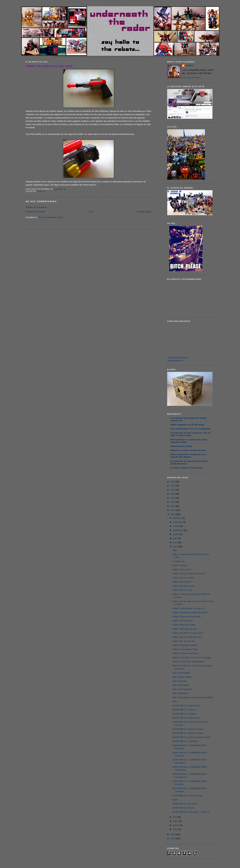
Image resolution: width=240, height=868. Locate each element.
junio (175, 542)
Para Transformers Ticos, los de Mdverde (190, 429)
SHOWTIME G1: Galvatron (184, 714)
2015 (173, 494)
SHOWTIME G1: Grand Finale (186, 706)
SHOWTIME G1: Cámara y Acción (188, 729)
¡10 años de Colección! (178, 358)
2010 (173, 514)
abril (175, 817)
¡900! (175, 550)
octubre (177, 526)
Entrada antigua (144, 212)
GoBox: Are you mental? (183, 578)
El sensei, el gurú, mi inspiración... (187, 468)
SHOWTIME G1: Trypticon (184, 710)
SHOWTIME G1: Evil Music (185, 804)
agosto (176, 534)
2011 (173, 510)
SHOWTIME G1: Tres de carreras (187, 796)
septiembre (178, 530)
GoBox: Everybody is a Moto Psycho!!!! (190, 612)
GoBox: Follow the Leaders (185, 645)
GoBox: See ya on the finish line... (188, 637)
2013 (173, 502)
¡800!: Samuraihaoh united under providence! (193, 697)
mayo (176, 547)
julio (175, 538)
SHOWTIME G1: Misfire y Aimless (188, 733)
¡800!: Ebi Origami (180, 685)
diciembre (178, 518)
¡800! (175, 701)
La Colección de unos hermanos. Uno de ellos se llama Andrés (190, 434)
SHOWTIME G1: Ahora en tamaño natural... (192, 737)
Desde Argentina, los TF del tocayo (187, 425)
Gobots (41, 191)
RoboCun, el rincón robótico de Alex (188, 450)
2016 (173, 490)
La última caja (179, 561)
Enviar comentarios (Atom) (51, 217)
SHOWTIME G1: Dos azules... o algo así (191, 812)
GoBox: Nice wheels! (182, 582)
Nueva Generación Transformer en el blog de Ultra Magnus (188, 456)
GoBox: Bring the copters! (184, 625)
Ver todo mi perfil (192, 78)
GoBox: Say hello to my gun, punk (49, 66)
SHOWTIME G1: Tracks (183, 808)
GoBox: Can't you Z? (182, 570)
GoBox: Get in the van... (183, 621)
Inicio (91, 212)
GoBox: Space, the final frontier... (187, 617)
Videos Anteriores (175, 361)
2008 (173, 839)
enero (176, 829)
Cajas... (176, 800)
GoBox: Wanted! (180, 565)
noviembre (178, 522)
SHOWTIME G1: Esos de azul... (187, 718)
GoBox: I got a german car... (185, 629)
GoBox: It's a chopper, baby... (186, 649)
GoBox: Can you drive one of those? (189, 574)
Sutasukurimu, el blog (181, 446)
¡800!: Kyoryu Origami (182, 677)
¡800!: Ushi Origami (181, 673)
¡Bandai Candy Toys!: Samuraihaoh (188, 662)
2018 (173, 482)
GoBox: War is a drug (182, 590)
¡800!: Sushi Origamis (182, 689)
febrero (176, 825)
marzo (176, 821)
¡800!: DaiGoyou (180, 681)
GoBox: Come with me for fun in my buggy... (192, 657)
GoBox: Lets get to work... (184, 586)
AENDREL (190, 66)
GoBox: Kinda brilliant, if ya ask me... (189, 608)
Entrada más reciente (35, 212)
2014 (173, 498)
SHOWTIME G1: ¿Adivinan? (185, 741)
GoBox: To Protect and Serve (185, 653)
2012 (173, 506)
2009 (173, 834)
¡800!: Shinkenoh (180, 693)
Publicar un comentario (36, 207)
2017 (173, 486)
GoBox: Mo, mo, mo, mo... (184, 641)
